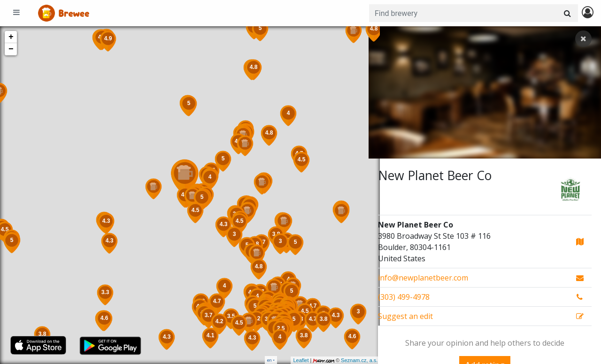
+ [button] (11, 37)
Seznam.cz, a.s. (348, 360)
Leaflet (289, 360)
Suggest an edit (405, 316)
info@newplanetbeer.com (423, 278)
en (270, 360)
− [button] (11, 49)
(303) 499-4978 (404, 297)
